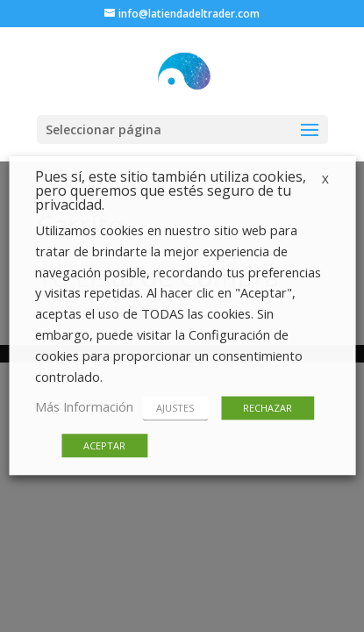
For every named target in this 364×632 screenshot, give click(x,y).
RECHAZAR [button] (268, 409)
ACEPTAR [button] (104, 446)
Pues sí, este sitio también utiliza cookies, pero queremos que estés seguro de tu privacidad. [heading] (171, 192)
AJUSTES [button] (175, 409)
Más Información (84, 407)
